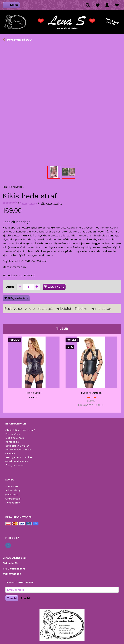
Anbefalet (64, 309)
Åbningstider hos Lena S (20, 430)
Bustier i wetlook (91, 393)
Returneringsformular (18, 450)
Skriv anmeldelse (52, 203)
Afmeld (25, 598)
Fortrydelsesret (15, 465)
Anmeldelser (101, 309)
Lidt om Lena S (15, 438)
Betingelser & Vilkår (17, 446)
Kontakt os (12, 442)
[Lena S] (62, 21)
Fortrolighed (13, 434)
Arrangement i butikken (20, 457)
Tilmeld (12, 598)
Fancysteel (16, 187)
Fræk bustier (34, 393)
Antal (10, 287)
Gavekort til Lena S (17, 461)
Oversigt (10, 454)
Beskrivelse (13, 309)
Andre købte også (39, 309)
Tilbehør (81, 309)
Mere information (14, 267)
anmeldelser (28, 203)
